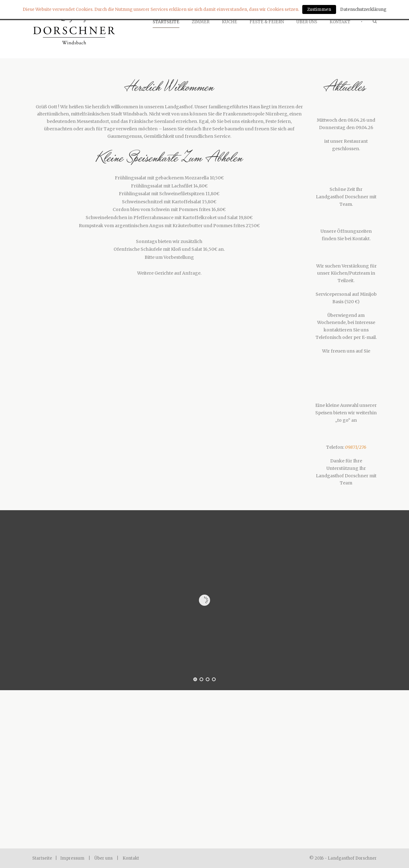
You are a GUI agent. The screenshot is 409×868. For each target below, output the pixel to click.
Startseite (166, 22)
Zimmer (201, 22)
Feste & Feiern (267, 22)
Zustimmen (319, 9)
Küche (229, 22)
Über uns (103, 858)
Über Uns (307, 22)
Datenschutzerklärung (363, 9)
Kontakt (340, 22)
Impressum (72, 858)
